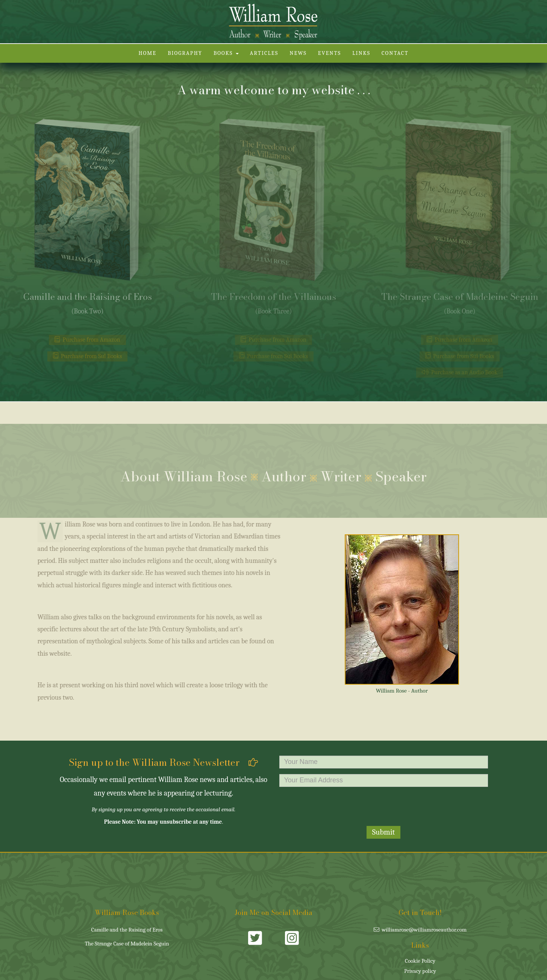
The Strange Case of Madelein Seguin (127, 944)
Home (147, 53)
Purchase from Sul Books (88, 356)
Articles (264, 53)
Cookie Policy (420, 961)
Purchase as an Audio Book (460, 372)
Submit (384, 832)
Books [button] (226, 53)
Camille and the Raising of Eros (127, 930)
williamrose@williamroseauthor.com (420, 930)
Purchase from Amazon (87, 340)
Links (361, 53)
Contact (395, 53)
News (298, 53)
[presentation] (383, 807)
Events (330, 53)
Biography (185, 53)
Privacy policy (420, 971)
